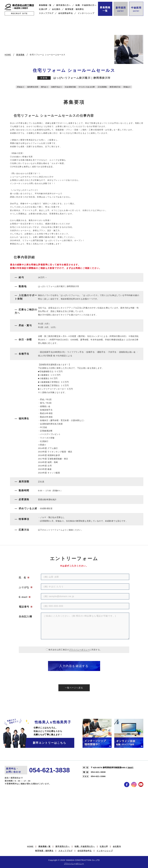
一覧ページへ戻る (74, 688)
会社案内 (56, 9)
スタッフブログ (46, 13)
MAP (130, 768)
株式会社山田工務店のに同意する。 (75, 650)
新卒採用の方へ (64, 5)
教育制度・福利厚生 (75, 9)
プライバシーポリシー (79, 650)
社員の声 (43, 9)
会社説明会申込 (66, 13)
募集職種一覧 (45, 5)
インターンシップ (86, 13)
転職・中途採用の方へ (86, 5)
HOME (30, 846)
